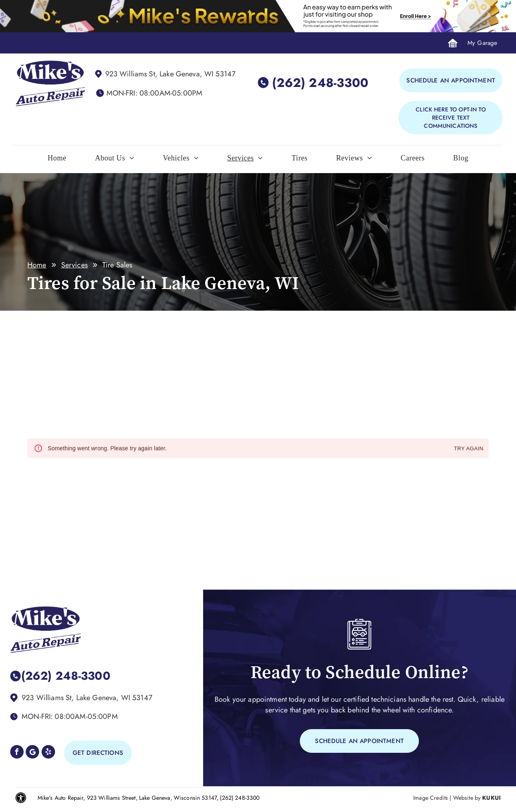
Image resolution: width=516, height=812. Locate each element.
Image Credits (431, 798)
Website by (467, 798)
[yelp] (48, 753)
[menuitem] (57, 160)
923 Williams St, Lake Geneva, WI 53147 (171, 74)
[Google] (32, 753)
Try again (469, 449)
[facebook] (17, 753)
